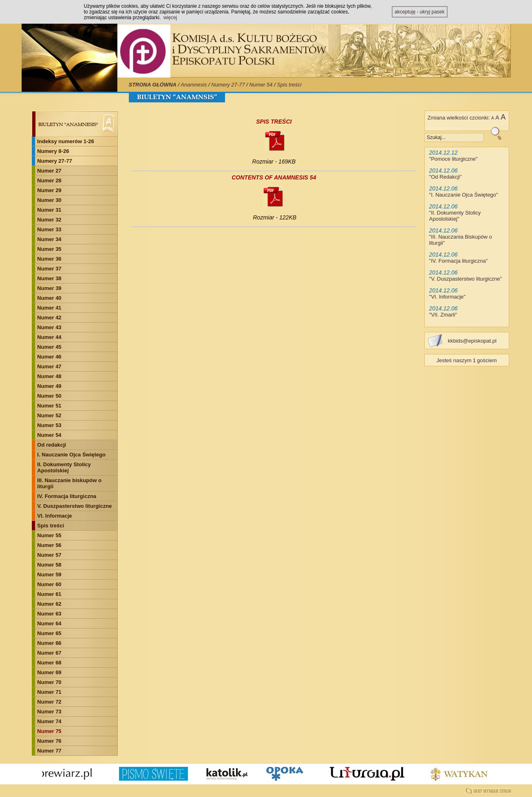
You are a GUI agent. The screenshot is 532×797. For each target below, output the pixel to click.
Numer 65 (49, 633)
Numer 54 (261, 85)
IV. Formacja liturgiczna (67, 496)
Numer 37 (49, 269)
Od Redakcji (445, 177)
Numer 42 (49, 318)
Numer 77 (49, 751)
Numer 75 (49, 731)
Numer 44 (49, 337)
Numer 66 (49, 643)
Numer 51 (49, 406)
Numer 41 (49, 308)
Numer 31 (49, 210)
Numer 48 (49, 376)
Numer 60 (49, 584)
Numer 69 (49, 672)
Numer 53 (49, 425)
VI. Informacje (54, 516)
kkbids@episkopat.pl (472, 341)
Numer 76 (49, 741)
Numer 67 (49, 653)
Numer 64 (49, 623)
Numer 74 (49, 721)
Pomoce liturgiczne (453, 159)
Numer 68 (49, 663)
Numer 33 (49, 229)
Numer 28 (49, 180)
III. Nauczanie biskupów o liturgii (69, 483)
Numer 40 (49, 298)
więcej (170, 18)
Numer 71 (49, 692)
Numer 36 (49, 259)
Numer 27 (49, 171)
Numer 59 (49, 575)
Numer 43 (49, 327)
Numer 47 (49, 366)
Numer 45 (49, 347)
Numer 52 (49, 415)
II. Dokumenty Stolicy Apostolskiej (64, 467)
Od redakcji (52, 445)
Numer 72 (49, 702)
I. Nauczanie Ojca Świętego (71, 455)
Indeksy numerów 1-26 (65, 141)
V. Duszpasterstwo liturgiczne (74, 506)
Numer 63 (49, 614)
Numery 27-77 (228, 85)
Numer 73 (49, 712)
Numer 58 (49, 565)
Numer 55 (49, 535)
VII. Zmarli (443, 315)
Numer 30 (49, 200)
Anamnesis (194, 85)
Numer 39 (49, 288)
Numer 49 (49, 386)
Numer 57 (49, 555)
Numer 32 (49, 220)
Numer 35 (49, 249)
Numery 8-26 (53, 151)
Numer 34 (49, 239)
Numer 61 (49, 594)
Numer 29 (49, 190)
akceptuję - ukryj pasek (420, 12)
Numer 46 (49, 357)
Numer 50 (49, 396)
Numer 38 (49, 278)
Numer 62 (49, 604)
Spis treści (289, 85)
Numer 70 (49, 682)
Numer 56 (49, 545)
